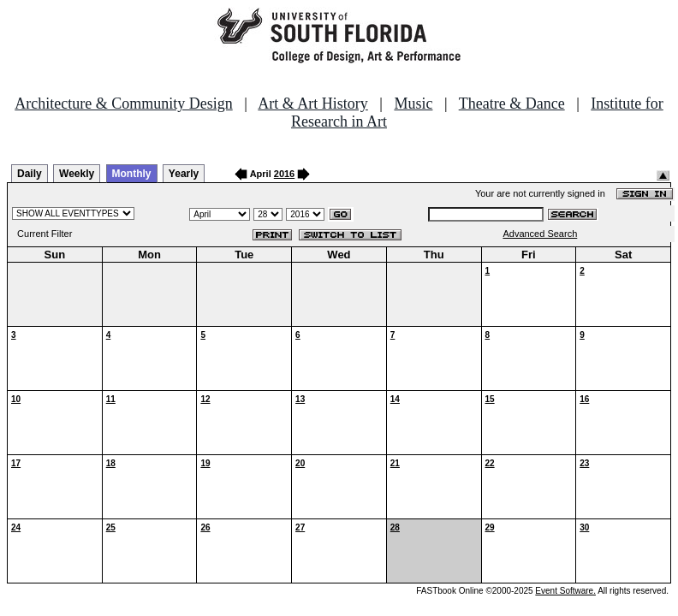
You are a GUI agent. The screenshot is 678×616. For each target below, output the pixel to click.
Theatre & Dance (512, 104)
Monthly (132, 174)
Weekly (77, 174)
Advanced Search (540, 234)
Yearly (184, 174)
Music (413, 104)
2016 (284, 174)
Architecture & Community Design (123, 104)
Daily (30, 174)
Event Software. (565, 591)
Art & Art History (313, 104)
